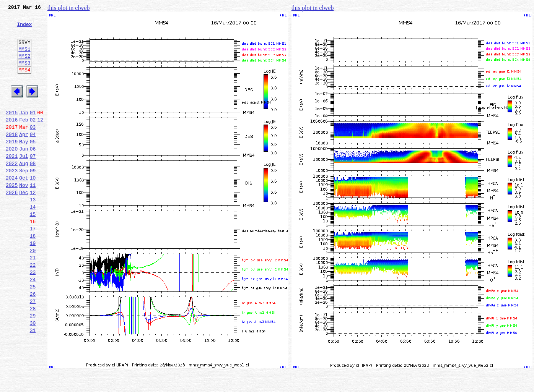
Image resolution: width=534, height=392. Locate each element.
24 (33, 324)
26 (33, 341)
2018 (12, 156)
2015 (12, 131)
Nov (24, 215)
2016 (12, 139)
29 (33, 366)
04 (33, 156)
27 (33, 349)
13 (33, 232)
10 (33, 206)
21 (33, 299)
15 (33, 248)
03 (33, 147)
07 (33, 181)
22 (33, 307)
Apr (24, 156)
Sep (24, 198)
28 (33, 358)
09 (33, 198)
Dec (24, 223)
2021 (12, 181)
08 (33, 190)
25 (33, 332)
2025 (12, 215)
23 (33, 316)
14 (33, 240)
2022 (12, 190)
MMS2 (24, 66)
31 (33, 383)
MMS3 (24, 74)
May (24, 164)
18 (33, 274)
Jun (24, 173)
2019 (12, 164)
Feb (24, 139)
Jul (24, 181)
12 (40, 139)
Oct (24, 206)
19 (33, 282)
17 (33, 265)
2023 (12, 198)
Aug (24, 190)
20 (33, 290)
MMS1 (24, 58)
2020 (12, 173)
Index (24, 29)
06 (33, 173)
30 (33, 374)
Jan (24, 131)
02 (33, 139)
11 (33, 215)
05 (33, 164)
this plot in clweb (69, 8)
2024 (12, 206)
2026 (12, 223)
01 (33, 131)
